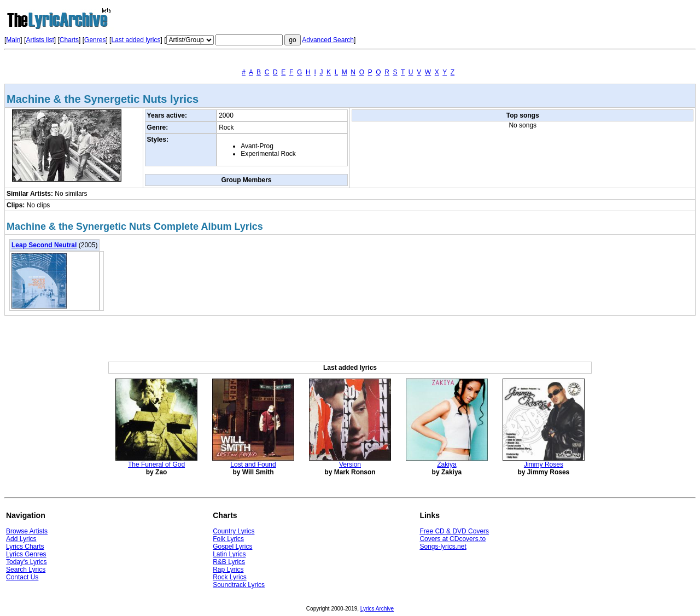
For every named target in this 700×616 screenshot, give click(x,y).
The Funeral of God (156, 464)
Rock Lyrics (230, 577)
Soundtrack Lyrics (239, 585)
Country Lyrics (234, 531)
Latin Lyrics (229, 554)
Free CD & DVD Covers (454, 531)
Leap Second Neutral (44, 245)
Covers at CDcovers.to (453, 539)
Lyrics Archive (377, 609)
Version (350, 464)
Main (13, 40)
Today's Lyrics (27, 562)
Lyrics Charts (25, 547)
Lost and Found (253, 464)
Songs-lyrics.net (443, 547)
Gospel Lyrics (232, 547)
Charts (69, 40)
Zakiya (447, 464)
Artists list (40, 40)
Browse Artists (27, 531)
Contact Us (22, 577)
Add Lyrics (21, 539)
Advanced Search (328, 40)
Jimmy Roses (544, 464)
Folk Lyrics (228, 539)
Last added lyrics (136, 40)
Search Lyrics (26, 569)
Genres (95, 40)
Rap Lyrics (228, 569)
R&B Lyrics (229, 562)
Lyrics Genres (26, 554)
